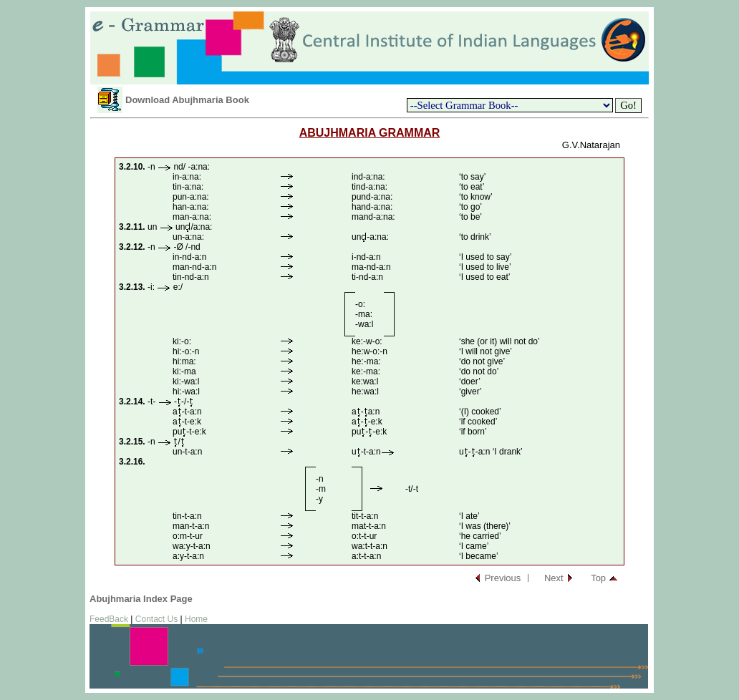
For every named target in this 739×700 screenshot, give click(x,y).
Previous (503, 578)
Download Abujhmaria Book (187, 100)
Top (598, 578)
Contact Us (156, 619)
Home (196, 619)
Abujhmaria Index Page (141, 599)
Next (554, 578)
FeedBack (109, 619)
